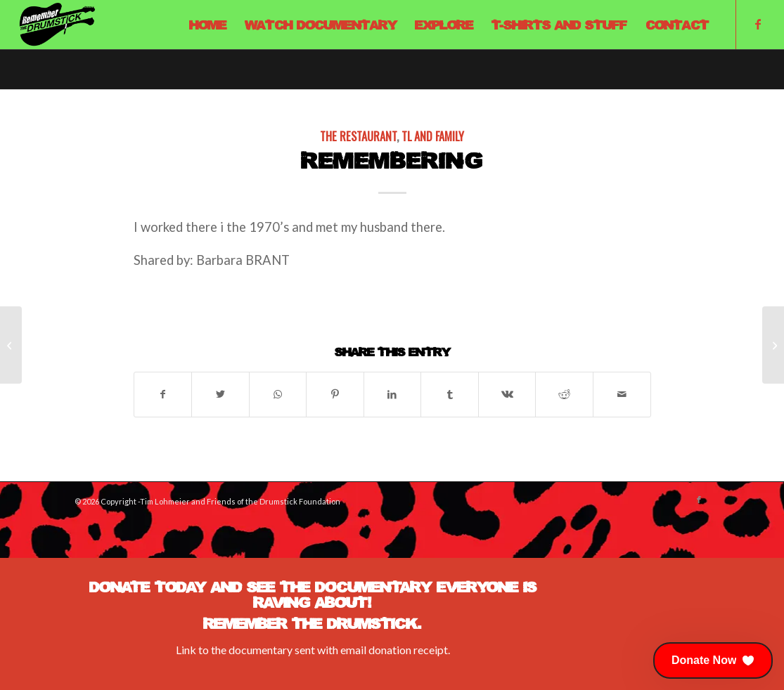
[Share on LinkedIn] (393, 394)
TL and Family (433, 136)
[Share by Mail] (622, 394)
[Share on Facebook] (163, 394)
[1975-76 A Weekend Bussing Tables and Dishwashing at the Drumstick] (11, 345)
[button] (713, 660)
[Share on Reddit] (564, 394)
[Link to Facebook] (758, 24)
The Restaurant (358, 136)
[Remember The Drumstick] (57, 25)
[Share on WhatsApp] (278, 394)
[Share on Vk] (507, 394)
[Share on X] (220, 394)
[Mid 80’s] (773, 345)
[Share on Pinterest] (335, 394)
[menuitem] (208, 25)
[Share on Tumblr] (450, 394)
